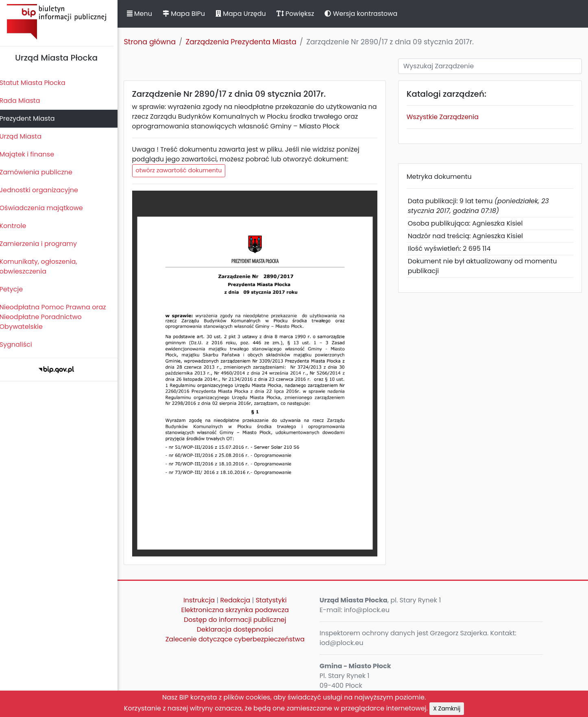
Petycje (16, 289)
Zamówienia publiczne (40, 172)
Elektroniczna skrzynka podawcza (238, 610)
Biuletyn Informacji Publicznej (61, 22)
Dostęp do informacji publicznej (239, 620)
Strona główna (155, 42)
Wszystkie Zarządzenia (445, 117)
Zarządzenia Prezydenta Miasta (246, 42)
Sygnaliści (20, 344)
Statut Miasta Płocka (37, 83)
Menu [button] (144, 14)
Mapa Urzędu (245, 14)
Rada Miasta (24, 101)
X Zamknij (447, 708)
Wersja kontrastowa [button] (366, 14)
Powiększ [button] (300, 14)
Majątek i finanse (32, 154)
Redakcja (239, 600)
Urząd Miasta (25, 136)
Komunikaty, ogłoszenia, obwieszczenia (43, 266)
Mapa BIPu (188, 14)
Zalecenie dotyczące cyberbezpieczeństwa (238, 639)
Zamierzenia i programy (43, 244)
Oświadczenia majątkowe (46, 208)
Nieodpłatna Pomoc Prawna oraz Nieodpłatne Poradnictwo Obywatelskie (57, 317)
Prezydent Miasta (32, 118)
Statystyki (274, 600)
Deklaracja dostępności (238, 629)
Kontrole (17, 226)
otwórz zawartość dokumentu (183, 170)
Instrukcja (203, 600)
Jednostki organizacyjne (43, 190)
